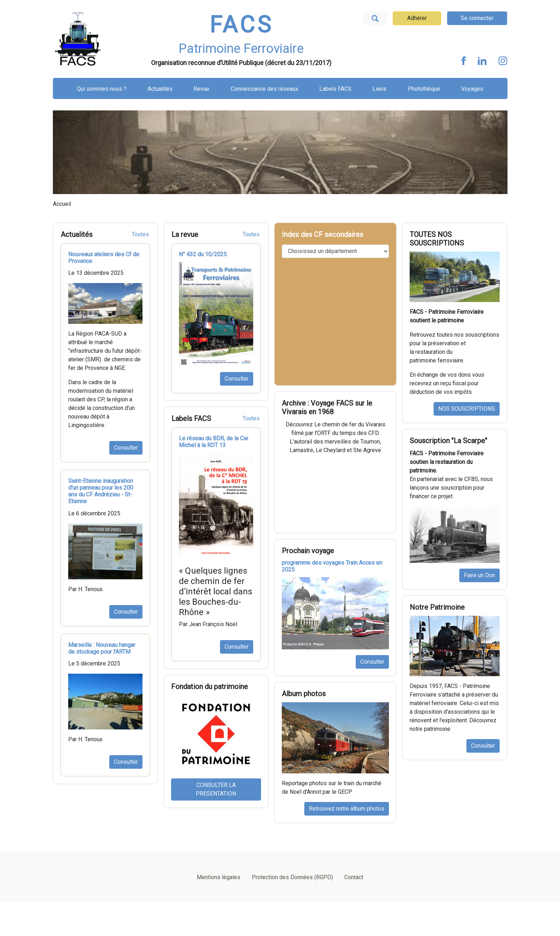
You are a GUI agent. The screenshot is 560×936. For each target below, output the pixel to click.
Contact (354, 877)
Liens (379, 89)
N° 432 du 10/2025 (203, 254)
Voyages (472, 89)
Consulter (126, 448)
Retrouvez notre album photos (347, 809)
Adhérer (417, 18)
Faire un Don (479, 575)
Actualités (160, 89)
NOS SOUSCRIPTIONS (467, 409)
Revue (201, 89)
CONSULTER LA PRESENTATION (216, 789)
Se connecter (477, 18)
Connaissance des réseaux (264, 89)
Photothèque (424, 89)
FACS (241, 25)
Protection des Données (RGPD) (292, 877)
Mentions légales (219, 877)
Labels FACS (335, 89)
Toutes (140, 234)
